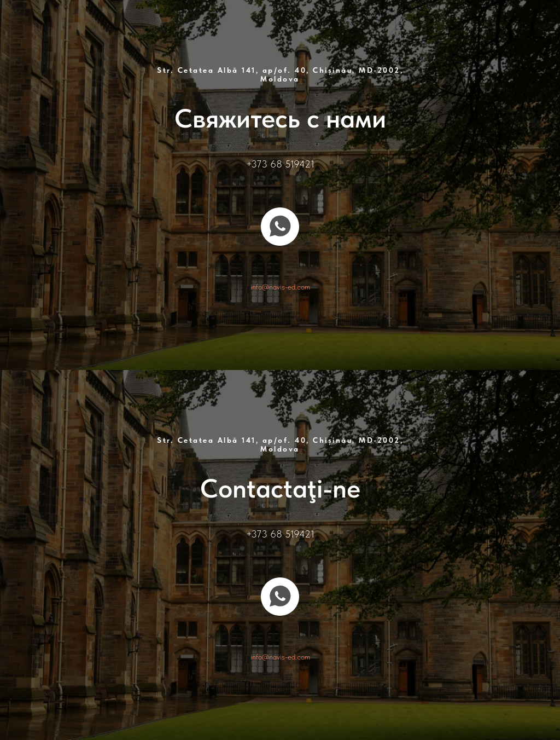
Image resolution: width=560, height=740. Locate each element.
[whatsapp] (280, 227)
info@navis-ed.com (280, 287)
